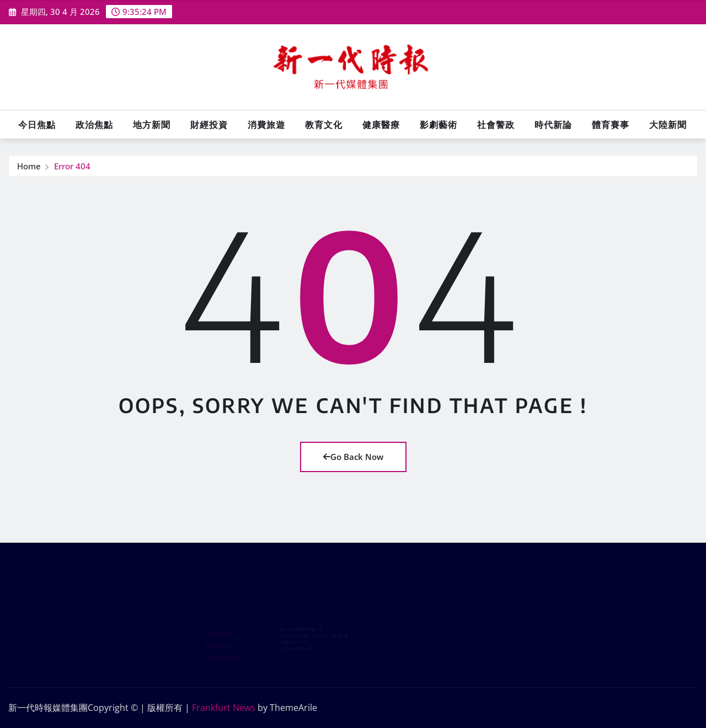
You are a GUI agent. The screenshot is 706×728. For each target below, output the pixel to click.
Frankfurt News (224, 708)
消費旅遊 (266, 125)
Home (29, 167)
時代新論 (553, 125)
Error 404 (72, 167)
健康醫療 (381, 125)
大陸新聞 (668, 125)
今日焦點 (37, 125)
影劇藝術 (438, 125)
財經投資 (209, 125)
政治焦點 (94, 125)
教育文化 (324, 125)
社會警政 (496, 125)
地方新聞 (152, 125)
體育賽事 (611, 125)
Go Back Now (353, 457)
